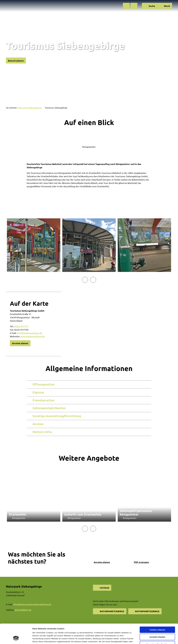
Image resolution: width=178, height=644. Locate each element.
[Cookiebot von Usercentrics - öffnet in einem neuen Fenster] (16, 639)
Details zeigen (131, 639)
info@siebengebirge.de (30, 333)
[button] (126, 6)
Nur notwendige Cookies (157, 628)
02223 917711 (21, 326)
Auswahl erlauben (157, 621)
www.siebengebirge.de (33, 336)
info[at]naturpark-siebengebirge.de (32, 604)
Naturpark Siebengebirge (30, 108)
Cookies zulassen (157, 614)
